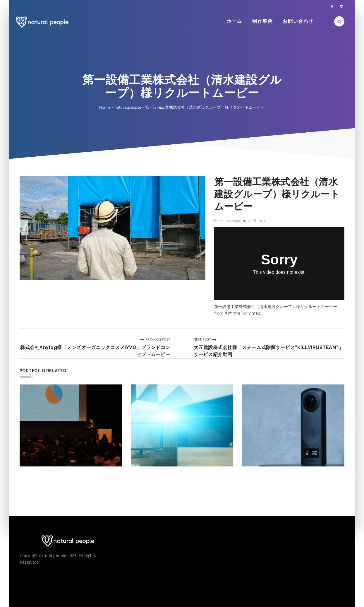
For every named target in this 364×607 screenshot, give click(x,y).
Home (105, 107)
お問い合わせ (298, 21)
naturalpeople (128, 107)
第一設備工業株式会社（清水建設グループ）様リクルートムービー (276, 306)
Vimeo (254, 313)
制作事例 (262, 21)
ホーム (235, 21)
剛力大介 (233, 313)
